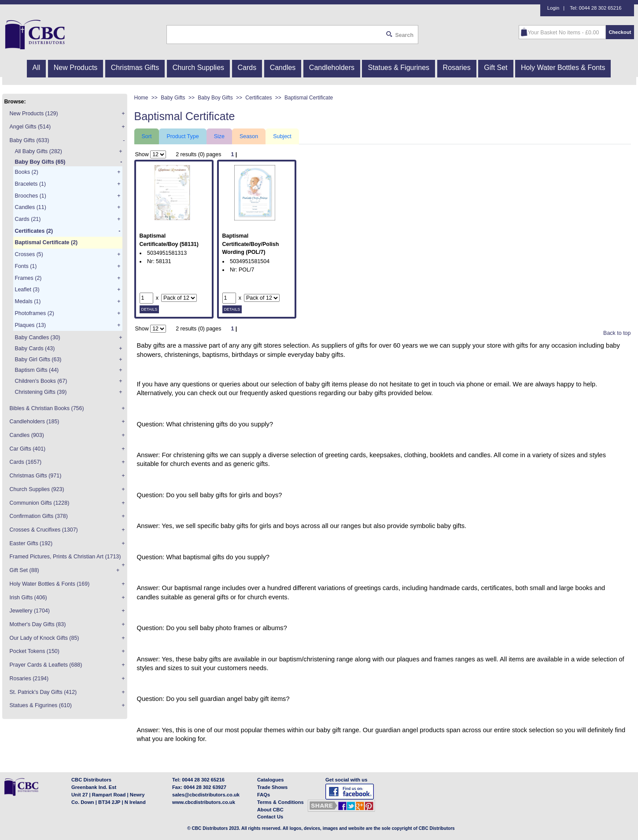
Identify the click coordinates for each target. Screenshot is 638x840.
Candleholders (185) (35, 422)
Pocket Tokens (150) (35, 651)
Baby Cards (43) (35, 348)
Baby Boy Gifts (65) (40, 162)
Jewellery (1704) (30, 611)
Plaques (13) (31, 325)
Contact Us (270, 817)
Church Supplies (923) (37, 489)
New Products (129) (34, 114)
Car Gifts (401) (28, 449)
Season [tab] (249, 136)
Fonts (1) (26, 266)
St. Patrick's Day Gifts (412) (43, 692)
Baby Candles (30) (38, 337)
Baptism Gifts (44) (37, 370)
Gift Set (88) (24, 570)
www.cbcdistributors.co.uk (204, 802)
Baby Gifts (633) (30, 140)
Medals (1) (28, 301)
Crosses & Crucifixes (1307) (44, 530)
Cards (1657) (26, 462)
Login (553, 8)
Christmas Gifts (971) (36, 476)
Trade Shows (272, 787)
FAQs (264, 795)
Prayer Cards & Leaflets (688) (46, 665)
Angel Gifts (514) (30, 127)
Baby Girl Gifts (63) (38, 359)
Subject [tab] (282, 136)
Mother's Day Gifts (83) (38, 624)
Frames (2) (28, 278)
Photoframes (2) (35, 313)
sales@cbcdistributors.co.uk (206, 795)
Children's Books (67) (41, 381)
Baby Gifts (178, 98)
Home (146, 98)
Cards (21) (28, 219)
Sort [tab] (147, 136)
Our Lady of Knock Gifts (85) (44, 638)
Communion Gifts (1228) (40, 503)
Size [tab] (219, 136)
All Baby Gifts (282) (39, 151)
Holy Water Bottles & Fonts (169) (50, 584)
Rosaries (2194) (29, 679)
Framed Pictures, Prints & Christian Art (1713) (65, 557)
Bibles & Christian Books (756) (47, 408)
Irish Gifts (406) (28, 598)
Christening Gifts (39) (41, 392)
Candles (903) (27, 435)
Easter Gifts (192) (31, 543)
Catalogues (270, 780)
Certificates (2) (34, 231)
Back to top (617, 333)
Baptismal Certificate (309, 98)
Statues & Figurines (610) (41, 705)
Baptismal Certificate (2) (46, 242)
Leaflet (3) (27, 290)
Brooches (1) (31, 196)
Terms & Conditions (280, 802)
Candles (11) (31, 207)
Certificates (263, 98)
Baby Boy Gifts (220, 98)
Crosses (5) (29, 254)
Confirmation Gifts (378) (39, 516)
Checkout (620, 32)
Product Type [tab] (183, 136)
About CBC (270, 810)
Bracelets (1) (31, 184)
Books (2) (27, 172)
